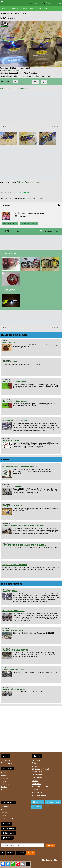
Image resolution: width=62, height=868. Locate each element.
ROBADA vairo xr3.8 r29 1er (14, 689)
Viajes (34, 766)
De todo (35, 781)
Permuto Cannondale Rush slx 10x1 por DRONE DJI (24, 525)
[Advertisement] (31, 242)
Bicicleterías (44, 9)
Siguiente (56, 127)
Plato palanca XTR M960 (12, 506)
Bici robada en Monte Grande (14, 670)
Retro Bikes (36, 784)
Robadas (4, 778)
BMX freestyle (37, 775)
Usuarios (7, 838)
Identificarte (38, 198)
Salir (31, 853)
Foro (4, 9)
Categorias (5, 812)
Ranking (35, 790)
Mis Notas (10, 290)
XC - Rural (36, 760)
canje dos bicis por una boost (15, 565)
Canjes (5, 459)
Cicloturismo (9, 833)
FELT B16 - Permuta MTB (13, 486)
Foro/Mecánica (7, 763)
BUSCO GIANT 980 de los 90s (15, 421)
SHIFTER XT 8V (9, 342)
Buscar (4, 815)
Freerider (5, 790)
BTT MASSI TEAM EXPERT (14, 630)
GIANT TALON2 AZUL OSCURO (15, 650)
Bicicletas (6, 13)
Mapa (21, 853)
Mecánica (5, 775)
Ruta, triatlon (37, 778)
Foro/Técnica (6, 760)
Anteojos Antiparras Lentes (29, 182)
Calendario (5, 784)
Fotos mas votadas (39, 795)
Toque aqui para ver (15, 70)
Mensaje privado (10, 224)
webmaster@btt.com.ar (52, 860)
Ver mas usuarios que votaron (13, 88)
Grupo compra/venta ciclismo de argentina (20, 467)
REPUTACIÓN (52, 232)
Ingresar (36, 3)
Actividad (22, 216)
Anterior (6, 127)
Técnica (4, 772)
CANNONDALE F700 (11, 440)
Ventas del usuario (29, 224)
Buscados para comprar (15, 335)
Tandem (4, 787)
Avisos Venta (28, 9)
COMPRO (5, 806)
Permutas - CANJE (8, 818)
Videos (19, 13)
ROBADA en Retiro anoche (13, 611)
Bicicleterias (8, 828)
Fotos (14, 9)
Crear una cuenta (53, 3)
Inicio (10, 853)
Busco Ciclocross (10, 362)
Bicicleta (7, 769)
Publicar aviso (53, 802)
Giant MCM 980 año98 (11, 591)
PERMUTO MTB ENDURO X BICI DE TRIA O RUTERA (24, 545)
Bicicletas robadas (12, 584)
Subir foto (38, 802)
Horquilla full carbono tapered (15, 381)
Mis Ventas (10, 254)
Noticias (4, 781)
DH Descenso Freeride (41, 769)
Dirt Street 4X (37, 772)
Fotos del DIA (37, 792)
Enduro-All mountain (40, 787)
